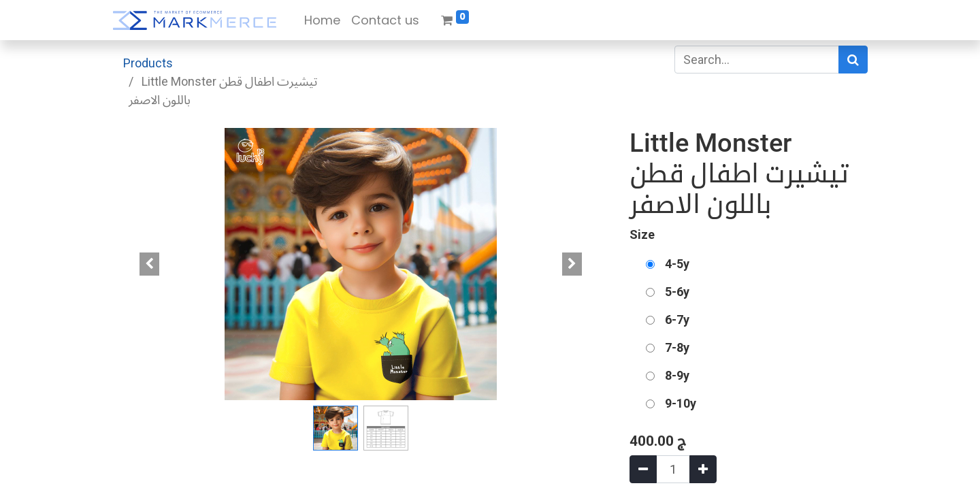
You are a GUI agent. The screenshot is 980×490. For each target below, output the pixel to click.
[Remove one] (643, 469)
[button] (150, 264)
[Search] (853, 60)
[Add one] (703, 469)
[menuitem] (322, 20)
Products (148, 63)
